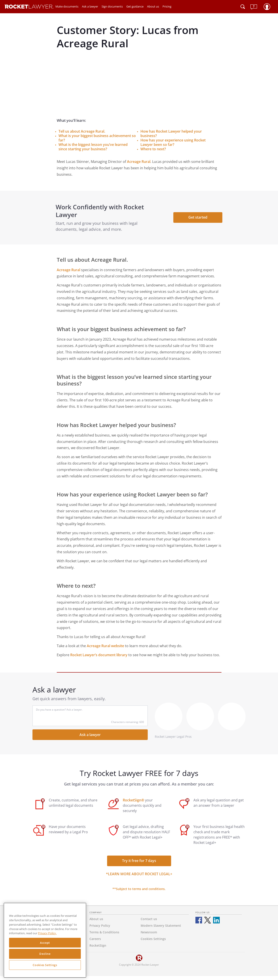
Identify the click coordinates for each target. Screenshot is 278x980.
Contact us (149, 923)
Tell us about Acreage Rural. (82, 131)
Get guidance (135, 6)
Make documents (67, 6)
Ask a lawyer (90, 6)
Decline (45, 954)
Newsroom (149, 936)
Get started (197, 219)
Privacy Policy (100, 929)
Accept (45, 943)
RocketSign (98, 949)
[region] (45, 940)
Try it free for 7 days (139, 865)
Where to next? (153, 149)
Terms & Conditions (104, 936)
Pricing (167, 6)
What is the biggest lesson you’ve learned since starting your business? (93, 147)
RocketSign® (133, 804)
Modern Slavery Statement (161, 929)
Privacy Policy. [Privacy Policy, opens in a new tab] (47, 933)
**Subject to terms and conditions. (139, 893)
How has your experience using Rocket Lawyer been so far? (173, 142)
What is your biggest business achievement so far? (97, 138)
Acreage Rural (139, 162)
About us (153, 6)
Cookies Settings (45, 965)
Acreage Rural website (105, 650)
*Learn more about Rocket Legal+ (139, 878)
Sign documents (112, 6)
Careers (95, 943)
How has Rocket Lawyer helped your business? (171, 133)
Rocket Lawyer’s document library (99, 659)
